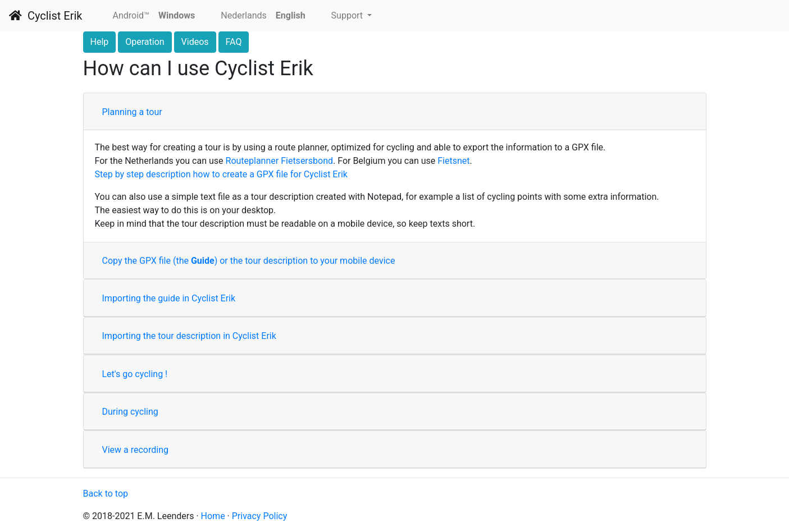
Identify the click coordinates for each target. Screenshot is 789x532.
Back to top (106, 494)
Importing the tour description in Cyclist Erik (189, 336)
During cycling (130, 412)
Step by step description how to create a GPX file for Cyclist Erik (221, 174)
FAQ (234, 42)
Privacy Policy (260, 516)
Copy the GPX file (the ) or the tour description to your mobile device (249, 261)
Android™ (131, 15)
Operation (145, 42)
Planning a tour (132, 112)
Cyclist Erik (45, 16)
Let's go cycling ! (135, 374)
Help (100, 42)
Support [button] (348, 15)
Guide (203, 261)
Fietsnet (453, 161)
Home (213, 516)
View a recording (136, 450)
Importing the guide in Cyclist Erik (169, 298)
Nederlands (244, 15)
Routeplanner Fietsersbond (280, 161)
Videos (195, 42)
